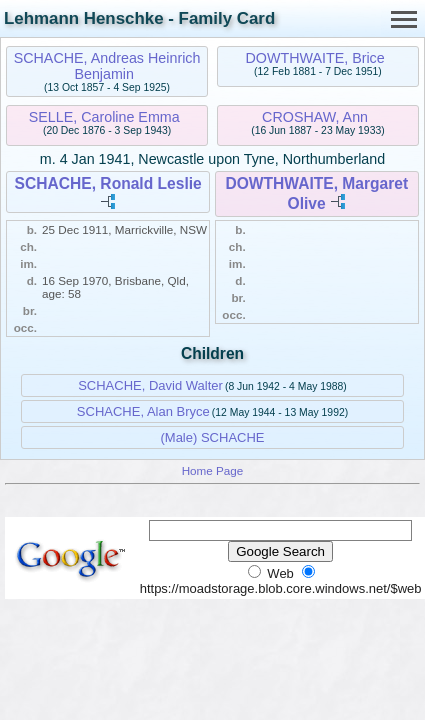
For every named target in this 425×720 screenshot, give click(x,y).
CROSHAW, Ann (315, 117)
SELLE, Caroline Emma (104, 117)
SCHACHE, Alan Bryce (143, 411)
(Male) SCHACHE (212, 437)
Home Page (213, 470)
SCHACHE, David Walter (150, 385)
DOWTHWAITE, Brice (314, 58)
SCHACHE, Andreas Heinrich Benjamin (107, 66)
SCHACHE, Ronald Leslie (108, 183)
